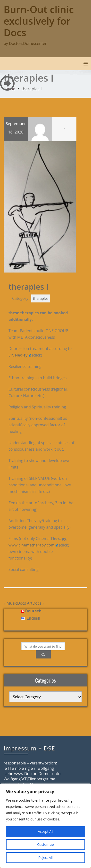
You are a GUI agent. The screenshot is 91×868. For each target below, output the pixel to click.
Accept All (45, 831)
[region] (45, 826)
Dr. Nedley (20, 355)
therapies (41, 298)
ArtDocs (34, 603)
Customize (45, 844)
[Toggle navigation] (86, 64)
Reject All (45, 857)
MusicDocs (16, 603)
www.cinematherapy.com (33, 545)
